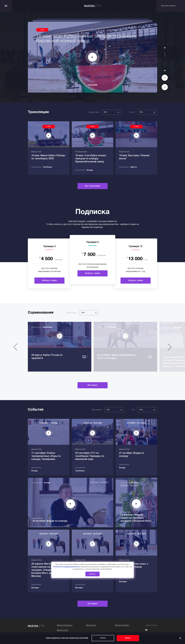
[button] (15, 348)
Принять (93, 574)
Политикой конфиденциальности (67, 567)
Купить (128, 638)
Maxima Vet (91, 625)
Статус (132, 112)
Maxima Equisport (65, 625)
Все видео (93, 385)
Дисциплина (94, 112)
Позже (103, 638)
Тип (133, 410)
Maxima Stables (122, 625)
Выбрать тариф (49, 281)
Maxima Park (62, 630)
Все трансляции (93, 186)
